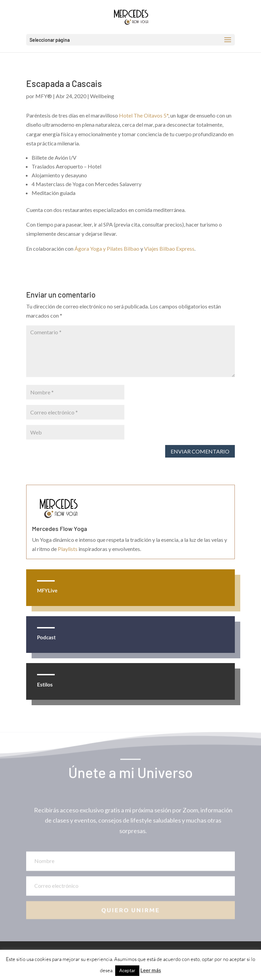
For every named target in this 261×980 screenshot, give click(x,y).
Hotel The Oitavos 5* (144, 115)
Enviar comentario (200, 451)
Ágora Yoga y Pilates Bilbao (107, 248)
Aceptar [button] (127, 970)
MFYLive (47, 590)
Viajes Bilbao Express (169, 248)
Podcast (46, 637)
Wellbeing (102, 96)
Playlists (68, 549)
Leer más (151, 970)
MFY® (44, 96)
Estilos (45, 684)
